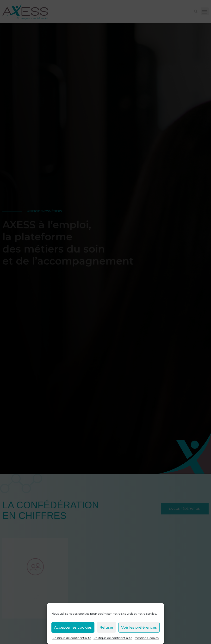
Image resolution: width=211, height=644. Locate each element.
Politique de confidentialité (72, 638)
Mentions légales (147, 638)
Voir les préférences (139, 627)
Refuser (106, 627)
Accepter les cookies (73, 627)
